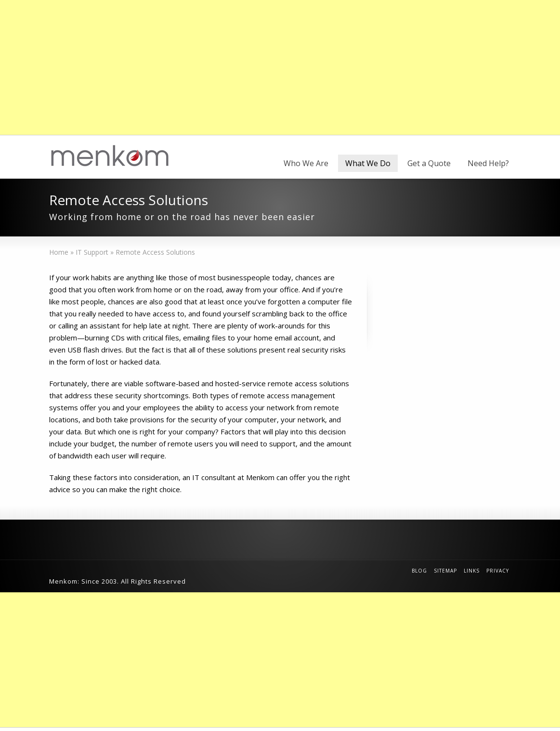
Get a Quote (429, 163)
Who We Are (306, 163)
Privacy (498, 571)
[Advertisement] (280, 67)
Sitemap (445, 571)
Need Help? (488, 163)
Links (472, 571)
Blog (419, 571)
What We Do (368, 163)
